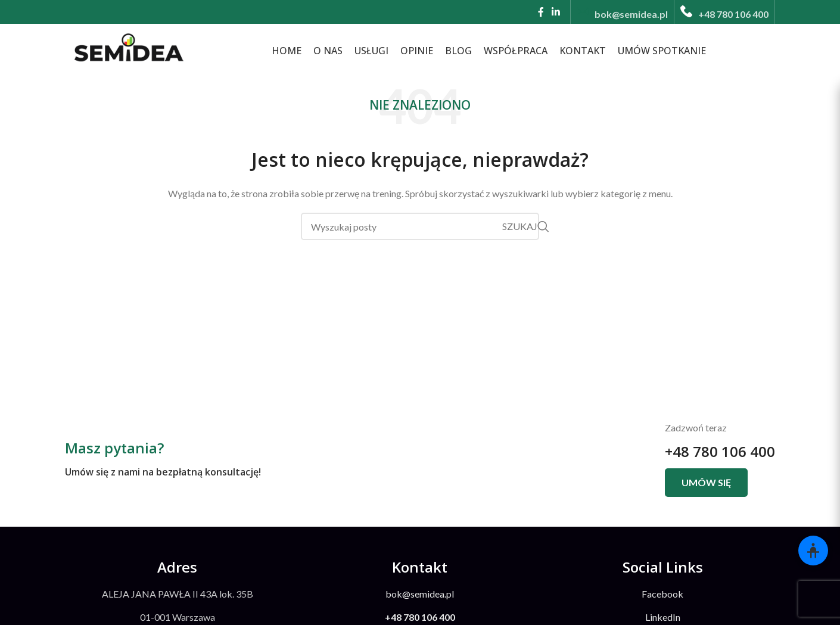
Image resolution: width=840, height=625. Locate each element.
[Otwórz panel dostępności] (813, 551)
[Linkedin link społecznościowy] (556, 12)
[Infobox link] (622, 12)
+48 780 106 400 (720, 451)
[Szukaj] (420, 226)
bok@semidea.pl (420, 594)
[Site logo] (127, 49)
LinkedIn (663, 617)
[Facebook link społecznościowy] (541, 12)
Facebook (662, 594)
